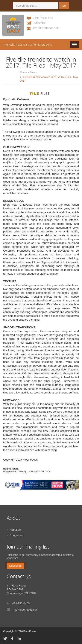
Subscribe (39, 23)
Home (23, 72)
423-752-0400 (21, 603)
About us (15, 530)
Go (64, 6)
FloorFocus (30, 631)
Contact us (16, 535)
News (33, 72)
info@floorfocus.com (46, 28)
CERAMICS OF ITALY (40, 472)
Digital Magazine (43, 18)
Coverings (23, 472)
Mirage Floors (10, 472)
